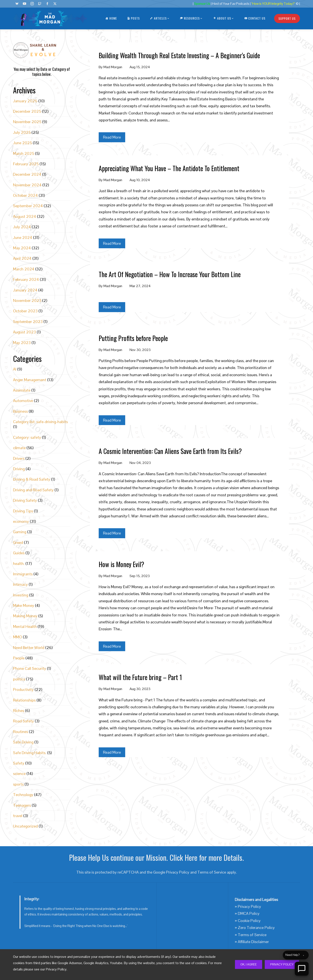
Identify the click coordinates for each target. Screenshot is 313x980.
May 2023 (22, 343)
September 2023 (28, 322)
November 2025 (27, 122)
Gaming (20, 532)
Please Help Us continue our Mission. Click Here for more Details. (156, 857)
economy (21, 521)
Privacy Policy (282, 964)
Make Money (24, 605)
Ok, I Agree (249, 964)
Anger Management (30, 380)
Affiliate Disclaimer (253, 942)
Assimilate (22, 390)
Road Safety (23, 721)
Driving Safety (25, 500)
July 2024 (22, 227)
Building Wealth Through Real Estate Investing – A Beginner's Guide (179, 55)
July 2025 (22, 132)
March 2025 (24, 153)
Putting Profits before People (133, 338)
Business (20, 411)
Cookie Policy (249, 921)
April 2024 (22, 258)
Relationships (24, 700)
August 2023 (24, 332)
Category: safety (27, 437)
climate (19, 448)
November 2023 (27, 300)
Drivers (19, 458)
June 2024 (23, 238)
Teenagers (22, 805)
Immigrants (23, 574)
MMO (17, 637)
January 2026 (25, 101)
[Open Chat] (302, 969)
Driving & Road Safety (32, 479)
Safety (19, 763)
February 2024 (26, 279)
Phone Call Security (30, 668)
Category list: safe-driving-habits (40, 422)
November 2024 (27, 185)
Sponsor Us (202, 4)
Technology (23, 795)
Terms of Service (212, 872)
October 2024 (25, 195)
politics (19, 679)
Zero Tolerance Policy (256, 928)
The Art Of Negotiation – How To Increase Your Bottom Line (170, 274)
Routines (21, 732)
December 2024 (27, 174)
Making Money (25, 616)
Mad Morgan (113, 67)
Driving (19, 469)
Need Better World (29, 648)
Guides (19, 553)
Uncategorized (25, 826)
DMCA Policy (249, 913)
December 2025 (27, 111)
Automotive (23, 401)
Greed (18, 542)
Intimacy (20, 584)
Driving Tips (23, 511)
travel (18, 816)
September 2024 (28, 206)
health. (19, 564)
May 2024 (22, 248)
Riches (19, 711)
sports (18, 784)
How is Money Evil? (121, 564)
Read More (112, 137)
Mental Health (25, 627)
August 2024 (25, 216)
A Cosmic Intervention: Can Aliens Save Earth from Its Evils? (170, 451)
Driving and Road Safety (33, 490)
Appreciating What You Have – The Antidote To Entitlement (169, 168)
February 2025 (26, 164)
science (19, 774)
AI (15, 369)
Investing (21, 595)
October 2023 (25, 311)
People (19, 658)
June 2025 (22, 143)
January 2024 (25, 290)
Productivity (23, 689)
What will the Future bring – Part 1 (140, 677)
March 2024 (24, 269)
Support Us (287, 18)
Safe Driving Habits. (30, 753)
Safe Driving (23, 742)
